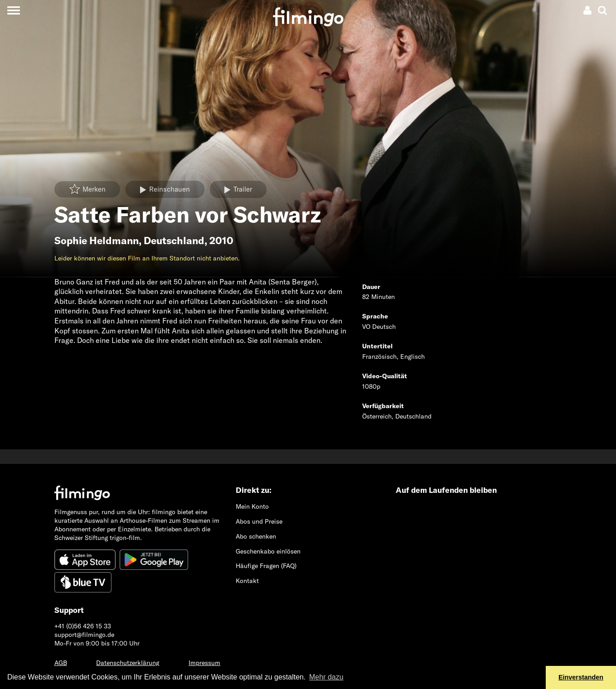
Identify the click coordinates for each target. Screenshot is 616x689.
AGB (61, 663)
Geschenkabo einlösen (268, 551)
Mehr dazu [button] (326, 677)
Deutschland (174, 241)
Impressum (204, 663)
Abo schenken (256, 536)
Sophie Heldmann (97, 241)
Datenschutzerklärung (128, 663)
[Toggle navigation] (13, 10)
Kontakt (247, 581)
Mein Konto (252, 506)
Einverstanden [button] (581, 677)
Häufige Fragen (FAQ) (266, 566)
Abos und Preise (259, 521)
